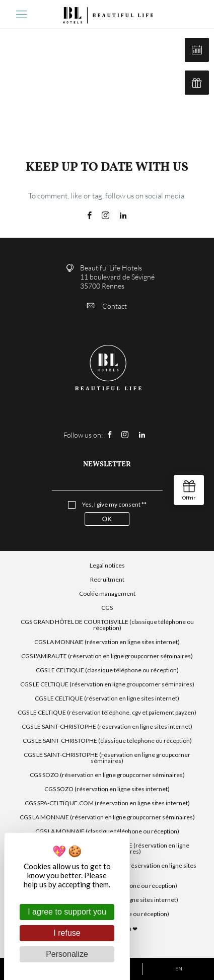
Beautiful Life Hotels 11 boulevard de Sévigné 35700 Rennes (117, 277)
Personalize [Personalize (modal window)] (67, 954)
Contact (107, 306)
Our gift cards (197, 83)
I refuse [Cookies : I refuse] (67, 933)
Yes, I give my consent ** (114, 505)
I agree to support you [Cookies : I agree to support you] (67, 912)
